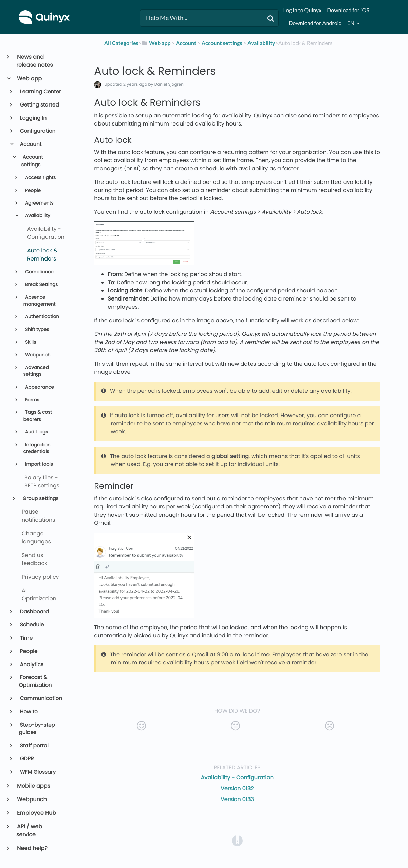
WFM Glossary (37, 772)
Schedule (32, 625)
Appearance (39, 387)
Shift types (36, 330)
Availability (37, 216)
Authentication (41, 317)
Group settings (40, 499)
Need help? (32, 848)
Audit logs (36, 432)
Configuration (37, 131)
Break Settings (41, 284)
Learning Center (40, 92)
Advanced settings (36, 371)
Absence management (39, 301)
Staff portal (34, 746)
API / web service (29, 831)
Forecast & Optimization (35, 681)
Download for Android (315, 23)
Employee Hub (36, 813)
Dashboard (34, 612)
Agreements (39, 203)
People (32, 190)
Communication (41, 699)
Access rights (40, 178)
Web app (29, 79)
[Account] (186, 43)
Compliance (39, 272)
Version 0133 (237, 799)
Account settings (32, 161)
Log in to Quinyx (302, 10)
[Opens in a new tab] (237, 841)
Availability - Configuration (237, 778)
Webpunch (37, 355)
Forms (31, 400)
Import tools (38, 464)
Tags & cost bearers (38, 416)
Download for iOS (348, 10)
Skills (30, 342)
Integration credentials (37, 448)
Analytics (31, 665)
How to (28, 712)
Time (26, 638)
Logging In (33, 118)
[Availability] (261, 43)
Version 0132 (237, 788)
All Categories (121, 43)
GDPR (26, 759)
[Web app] (156, 43)
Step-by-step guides (37, 729)
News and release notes (35, 61)
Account (30, 144)
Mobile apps (33, 786)
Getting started (39, 105)
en (351, 23)
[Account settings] (222, 43)
